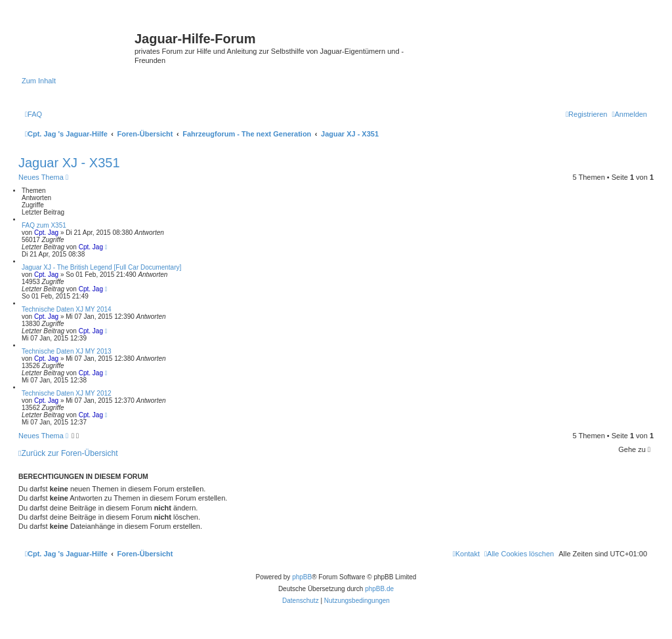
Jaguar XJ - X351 (69, 163)
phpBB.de (379, 589)
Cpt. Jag (46, 233)
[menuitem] (33, 114)
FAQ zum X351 (44, 225)
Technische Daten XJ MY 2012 (67, 393)
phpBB (302, 577)
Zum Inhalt (39, 81)
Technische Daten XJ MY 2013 (67, 351)
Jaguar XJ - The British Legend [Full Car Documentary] (101, 267)
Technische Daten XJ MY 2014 (67, 309)
